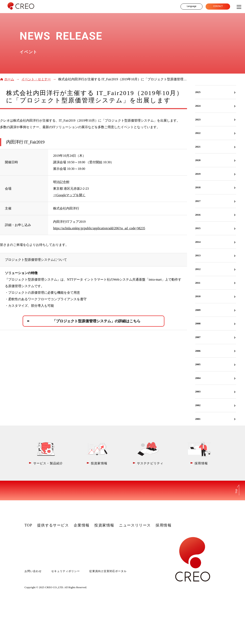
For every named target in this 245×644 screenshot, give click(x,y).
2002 (198, 405)
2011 (198, 283)
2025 (198, 92)
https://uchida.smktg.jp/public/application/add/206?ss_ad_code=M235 (99, 228)
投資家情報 (104, 525)
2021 (198, 147)
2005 (198, 364)
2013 (198, 255)
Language (192, 6)
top (236, 491)
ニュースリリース (135, 525)
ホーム (9, 79)
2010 (198, 296)
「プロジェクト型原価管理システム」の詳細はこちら (96, 321)
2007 (198, 337)
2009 (198, 310)
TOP (28, 525)
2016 (198, 215)
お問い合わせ (33, 571)
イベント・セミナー (36, 79)
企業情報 (82, 525)
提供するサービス (53, 525)
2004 (198, 378)
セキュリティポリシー (66, 571)
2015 (198, 228)
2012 (198, 269)
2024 (198, 106)
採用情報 (164, 525)
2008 (198, 323)
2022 (198, 133)
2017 (198, 201)
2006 (198, 351)
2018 (198, 187)
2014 (198, 242)
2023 (198, 119)
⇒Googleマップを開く (69, 195)
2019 (198, 174)
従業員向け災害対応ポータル (108, 571)
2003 (198, 391)
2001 (198, 419)
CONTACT (218, 6)
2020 (198, 160)
